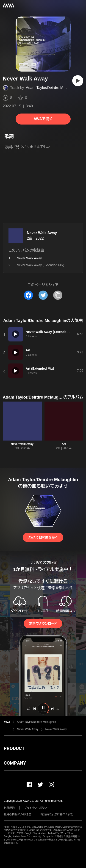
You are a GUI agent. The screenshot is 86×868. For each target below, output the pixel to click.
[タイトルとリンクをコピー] (58, 295)
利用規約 (9, 808)
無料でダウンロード (43, 624)
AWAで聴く (43, 119)
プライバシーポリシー (37, 808)
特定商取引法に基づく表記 (57, 814)
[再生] (78, 81)
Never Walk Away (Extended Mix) (40, 265)
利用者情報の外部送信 (17, 814)
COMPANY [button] (15, 763)
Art (64, 444)
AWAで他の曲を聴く (43, 537)
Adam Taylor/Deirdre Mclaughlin (52, 88)
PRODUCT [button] (14, 748)
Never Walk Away (42, 233)
